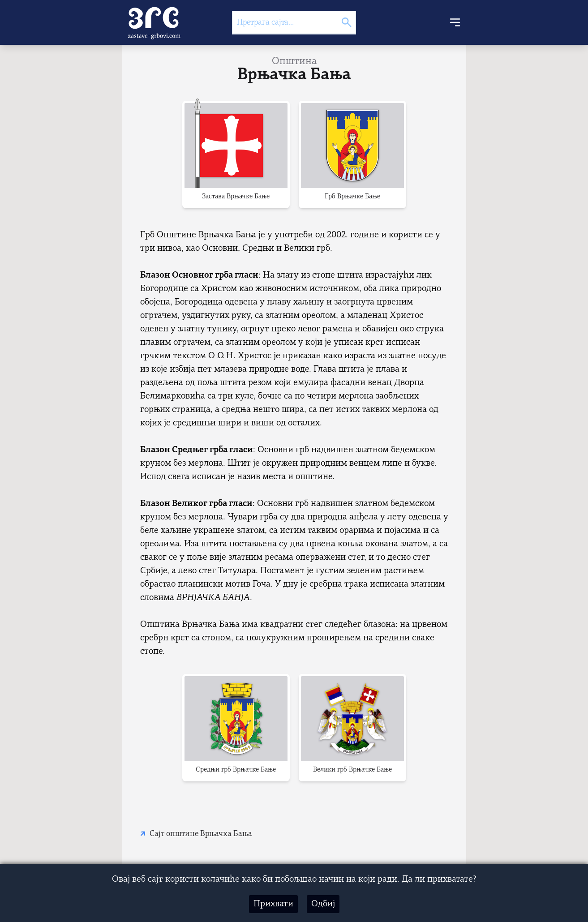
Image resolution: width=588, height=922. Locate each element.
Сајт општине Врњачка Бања (201, 834)
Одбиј (323, 904)
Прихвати (273, 904)
